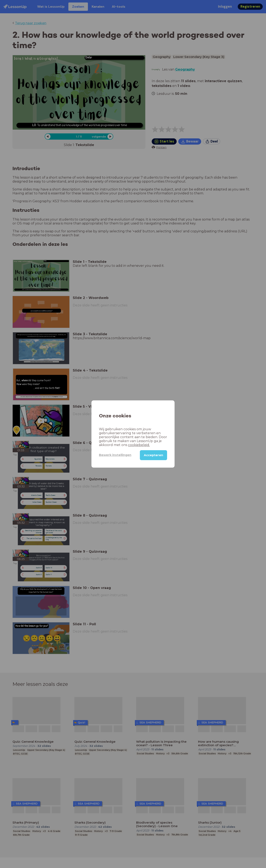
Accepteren (153, 455)
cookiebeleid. (139, 445)
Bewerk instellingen (115, 455)
